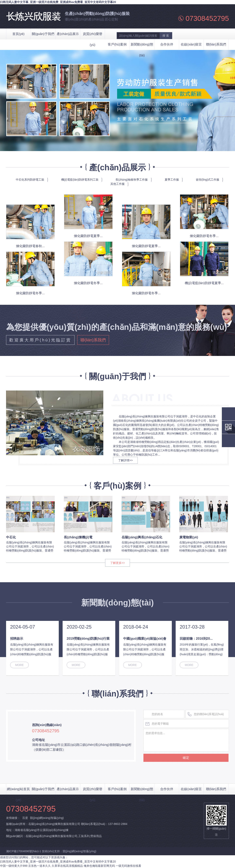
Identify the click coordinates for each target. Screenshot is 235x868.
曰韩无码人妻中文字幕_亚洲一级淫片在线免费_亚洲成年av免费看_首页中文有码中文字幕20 (58, 2)
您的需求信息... (186, 740)
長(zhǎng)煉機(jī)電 (78, 537)
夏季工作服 (172, 180)
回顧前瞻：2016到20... (196, 639)
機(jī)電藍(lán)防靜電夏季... (204, 283)
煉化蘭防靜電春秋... (30, 246)
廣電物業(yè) (189, 537)
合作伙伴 (167, 44)
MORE (19, 665)
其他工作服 (117, 184)
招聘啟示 (17, 639)
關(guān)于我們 (43, 789)
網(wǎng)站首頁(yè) (18, 791)
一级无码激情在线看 (128, 866)
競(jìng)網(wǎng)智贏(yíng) (47, 818)
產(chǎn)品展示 (68, 789)
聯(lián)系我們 (216, 44)
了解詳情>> (125, 460)
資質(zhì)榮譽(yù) (93, 791)
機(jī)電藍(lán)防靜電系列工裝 (80, 180)
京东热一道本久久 (40, 866)
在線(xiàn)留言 (191, 44)
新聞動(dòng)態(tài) (142, 46)
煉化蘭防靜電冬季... (204, 236)
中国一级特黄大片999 (14, 866)
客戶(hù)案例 (117, 44)
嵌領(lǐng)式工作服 (208, 180)
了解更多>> (117, 563)
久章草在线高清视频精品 (67, 866)
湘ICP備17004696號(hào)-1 (24, 851)
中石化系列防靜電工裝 (30, 180)
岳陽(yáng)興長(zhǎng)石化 (142, 537)
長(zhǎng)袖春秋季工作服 (132, 180)
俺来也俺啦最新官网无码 (99, 866)
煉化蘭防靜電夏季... (88, 236)
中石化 (11, 537)
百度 (25, 818)
